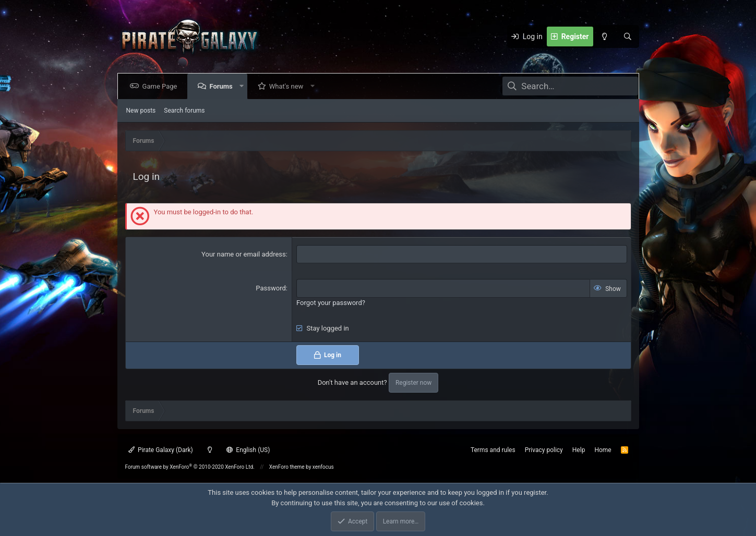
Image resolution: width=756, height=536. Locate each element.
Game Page (162, 86)
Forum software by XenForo (190, 467)
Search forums (184, 111)
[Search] (628, 36)
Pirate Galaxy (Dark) (161, 450)
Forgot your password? (331, 303)
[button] (243, 86)
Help (579, 450)
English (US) (248, 450)
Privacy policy (544, 450)
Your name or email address (244, 254)
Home (603, 450)
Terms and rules (493, 450)
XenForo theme (287, 467)
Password (271, 288)
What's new (289, 86)
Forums (223, 86)
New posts (141, 111)
